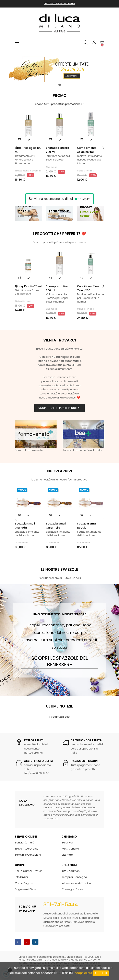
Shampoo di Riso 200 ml (57, 288)
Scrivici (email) (25, 843)
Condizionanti (86, 171)
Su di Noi (67, 843)
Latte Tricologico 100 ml (28, 150)
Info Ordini (21, 877)
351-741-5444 (61, 905)
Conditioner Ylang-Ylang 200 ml (90, 288)
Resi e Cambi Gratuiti (29, 871)
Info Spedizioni (71, 871)
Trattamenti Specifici (28, 171)
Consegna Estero (73, 889)
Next (100, 438)
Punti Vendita (70, 849)
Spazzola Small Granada (25, 526)
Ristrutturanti (23, 301)
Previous (19, 438)
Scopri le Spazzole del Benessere (59, 662)
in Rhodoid (21, 543)
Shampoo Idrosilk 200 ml (57, 150)
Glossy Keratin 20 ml (28, 286)
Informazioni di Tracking (77, 883)
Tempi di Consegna (74, 877)
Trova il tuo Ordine (27, 849)
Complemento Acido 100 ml (87, 150)
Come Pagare (24, 883)
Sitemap (67, 855)
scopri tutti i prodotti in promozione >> (60, 104)
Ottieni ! (59, 4)
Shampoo (52, 167)
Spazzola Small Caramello (56, 526)
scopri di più (83, 973)
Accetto (101, 973)
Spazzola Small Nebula (87, 526)
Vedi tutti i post (59, 717)
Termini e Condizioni (28, 855)
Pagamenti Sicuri (26, 889)
